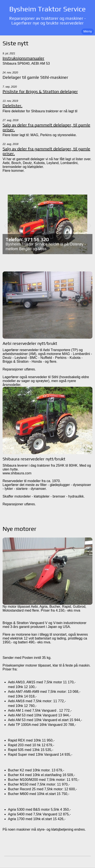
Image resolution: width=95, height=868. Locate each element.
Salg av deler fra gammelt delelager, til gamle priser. (46, 127)
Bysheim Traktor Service (47, 9)
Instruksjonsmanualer (23, 58)
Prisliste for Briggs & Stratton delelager (40, 91)
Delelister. (12, 106)
